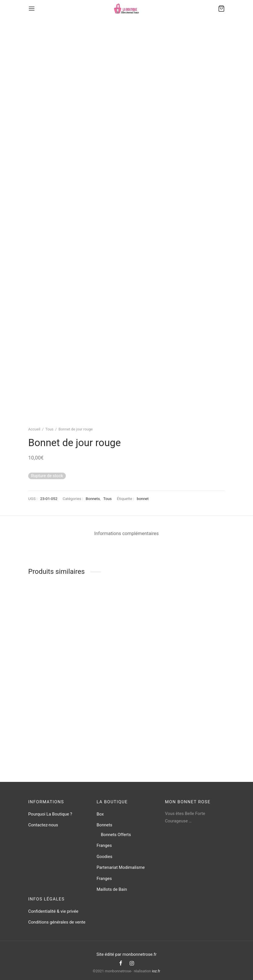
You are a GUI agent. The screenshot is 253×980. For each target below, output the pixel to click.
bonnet (143, 499)
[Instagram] (132, 964)
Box (100, 814)
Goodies (104, 857)
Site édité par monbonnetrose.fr (126, 954)
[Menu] (32, 9)
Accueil (34, 429)
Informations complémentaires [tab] (126, 533)
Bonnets (93, 499)
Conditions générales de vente (57, 922)
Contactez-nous (43, 825)
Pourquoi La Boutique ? (50, 814)
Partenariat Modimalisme (121, 867)
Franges (104, 845)
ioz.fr (156, 971)
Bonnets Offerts (116, 835)
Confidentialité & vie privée (53, 911)
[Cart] (221, 9)
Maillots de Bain (112, 889)
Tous (49, 429)
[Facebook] (121, 964)
